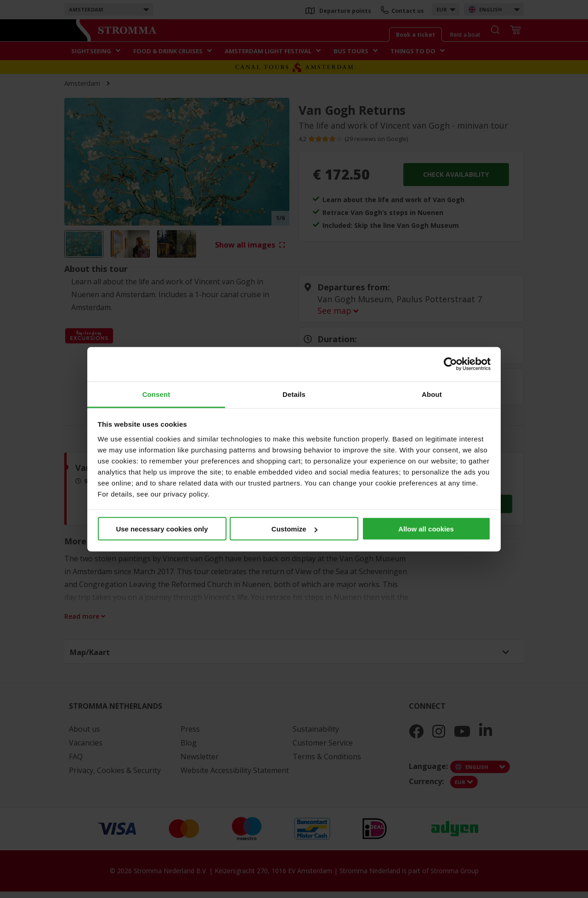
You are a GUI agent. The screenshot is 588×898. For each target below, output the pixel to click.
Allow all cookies (426, 529)
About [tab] (432, 394)
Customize (294, 529)
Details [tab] (294, 394)
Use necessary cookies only (162, 529)
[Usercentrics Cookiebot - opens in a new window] (450, 364)
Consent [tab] (156, 394)
